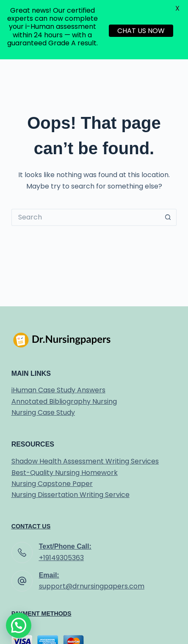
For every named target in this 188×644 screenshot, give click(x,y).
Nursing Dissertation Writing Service (70, 495)
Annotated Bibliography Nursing (64, 401)
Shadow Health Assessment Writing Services (85, 461)
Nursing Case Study (43, 412)
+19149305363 (61, 558)
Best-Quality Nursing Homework (65, 473)
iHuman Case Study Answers (58, 390)
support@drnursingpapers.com (92, 586)
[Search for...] (86, 217)
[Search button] (168, 217)
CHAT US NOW (141, 31)
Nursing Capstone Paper (52, 484)
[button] (19, 625)
